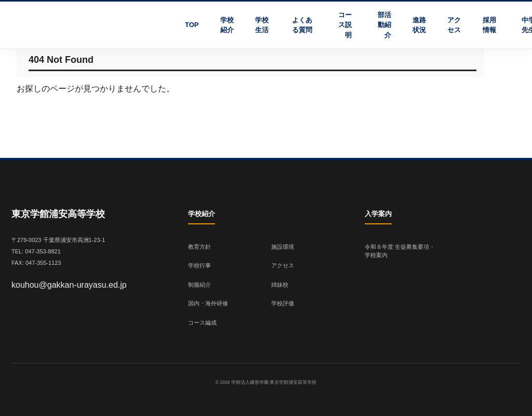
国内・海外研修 (208, 303)
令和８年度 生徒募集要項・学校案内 (400, 251)
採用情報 (489, 25)
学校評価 (283, 303)
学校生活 (262, 25)
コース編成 (202, 323)
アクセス (454, 25)
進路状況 (419, 25)
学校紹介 (227, 25)
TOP (192, 25)
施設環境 (283, 247)
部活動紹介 (384, 25)
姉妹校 (280, 285)
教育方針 (199, 247)
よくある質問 (302, 25)
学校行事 (199, 265)
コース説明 (345, 25)
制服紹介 (199, 285)
